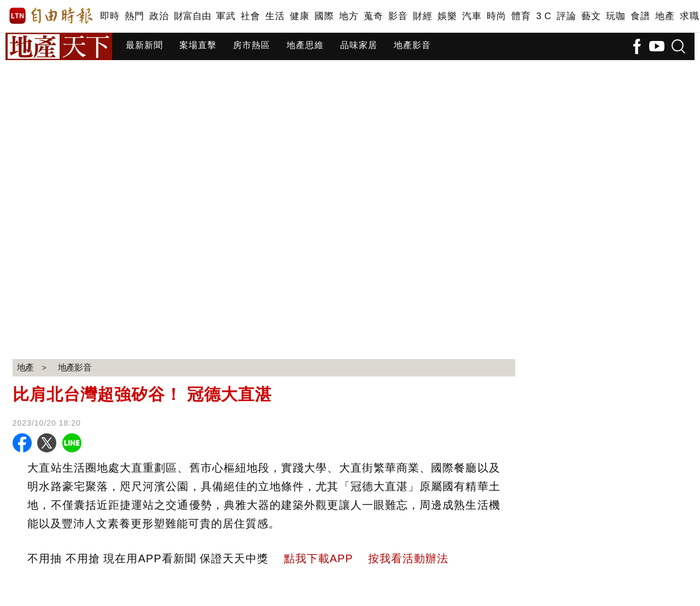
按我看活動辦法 (408, 558)
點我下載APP (319, 558)
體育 (521, 16)
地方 (349, 16)
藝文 (591, 16)
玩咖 (616, 16)
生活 (275, 16)
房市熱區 (252, 45)
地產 (665, 16)
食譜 (640, 16)
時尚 (496, 16)
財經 (422, 16)
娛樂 (447, 16)
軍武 (226, 16)
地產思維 (305, 45)
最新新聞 (144, 45)
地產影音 (412, 45)
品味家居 (359, 45)
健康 (299, 16)
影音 (398, 16)
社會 (250, 16)
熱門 (134, 16)
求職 (689, 16)
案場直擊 (198, 45)
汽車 (472, 16)
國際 (324, 16)
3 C (544, 16)
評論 (566, 16)
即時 (110, 16)
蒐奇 (373, 16)
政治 (159, 16)
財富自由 (192, 16)
